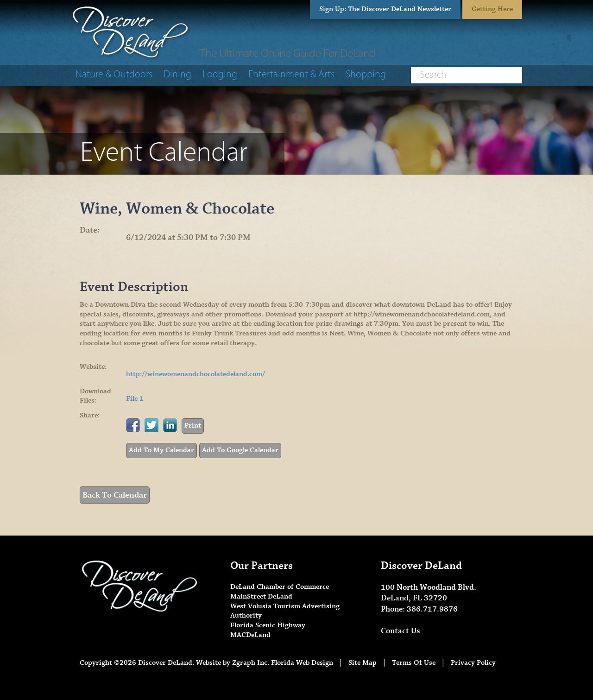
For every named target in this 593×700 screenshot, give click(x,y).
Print (193, 426)
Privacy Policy (473, 663)
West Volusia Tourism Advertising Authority (285, 611)
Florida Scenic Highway (268, 625)
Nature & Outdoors (114, 75)
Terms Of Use (414, 663)
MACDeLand (250, 635)
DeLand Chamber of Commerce (280, 587)
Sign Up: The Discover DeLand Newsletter (385, 9)
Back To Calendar (115, 495)
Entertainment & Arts (291, 75)
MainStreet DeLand (261, 596)
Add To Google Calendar (240, 450)
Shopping (366, 75)
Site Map (363, 663)
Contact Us (401, 631)
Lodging (220, 75)
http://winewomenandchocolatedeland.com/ (196, 374)
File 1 (135, 399)
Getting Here (492, 9)
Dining (177, 75)
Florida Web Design (302, 663)
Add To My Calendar (161, 450)
